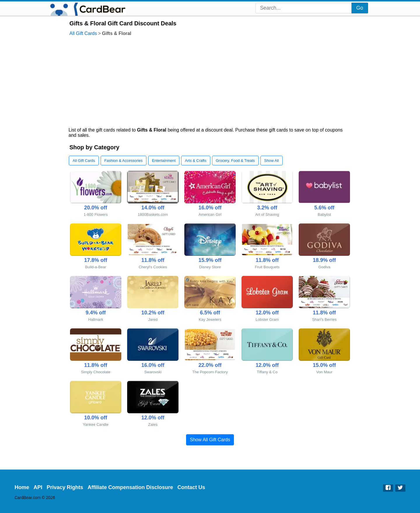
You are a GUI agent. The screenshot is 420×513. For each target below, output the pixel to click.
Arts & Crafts (196, 161)
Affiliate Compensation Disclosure (130, 487)
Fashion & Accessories (124, 161)
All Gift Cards (83, 33)
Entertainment (164, 161)
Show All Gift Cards (210, 440)
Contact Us (191, 487)
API (38, 487)
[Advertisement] (210, 82)
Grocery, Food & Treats (235, 161)
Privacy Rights (65, 487)
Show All (272, 161)
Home (22, 487)
